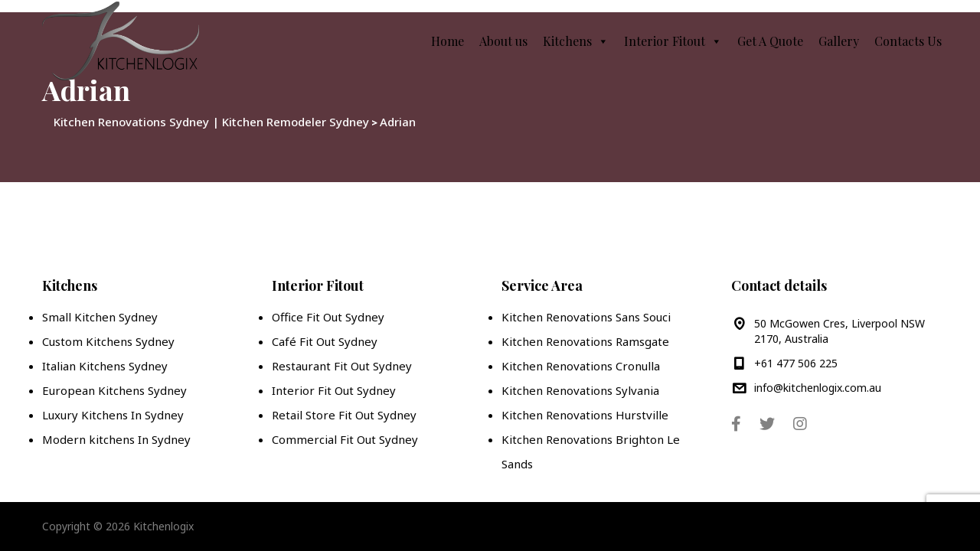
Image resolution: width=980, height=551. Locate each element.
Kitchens (576, 41)
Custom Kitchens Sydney (108, 341)
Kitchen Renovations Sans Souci (586, 317)
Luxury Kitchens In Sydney (113, 415)
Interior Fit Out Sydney (334, 390)
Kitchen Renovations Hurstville (585, 415)
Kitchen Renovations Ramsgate (585, 341)
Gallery (839, 41)
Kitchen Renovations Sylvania (580, 390)
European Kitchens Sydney (114, 390)
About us (503, 41)
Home (448, 41)
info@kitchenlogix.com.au (818, 388)
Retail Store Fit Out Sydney (344, 415)
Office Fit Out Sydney (328, 317)
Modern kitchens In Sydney (116, 439)
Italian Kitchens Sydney (105, 366)
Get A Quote (770, 41)
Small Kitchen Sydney (100, 317)
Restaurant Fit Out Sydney (342, 366)
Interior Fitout (673, 41)
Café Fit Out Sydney (325, 341)
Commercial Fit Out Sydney (345, 439)
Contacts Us (908, 41)
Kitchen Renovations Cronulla (581, 366)
